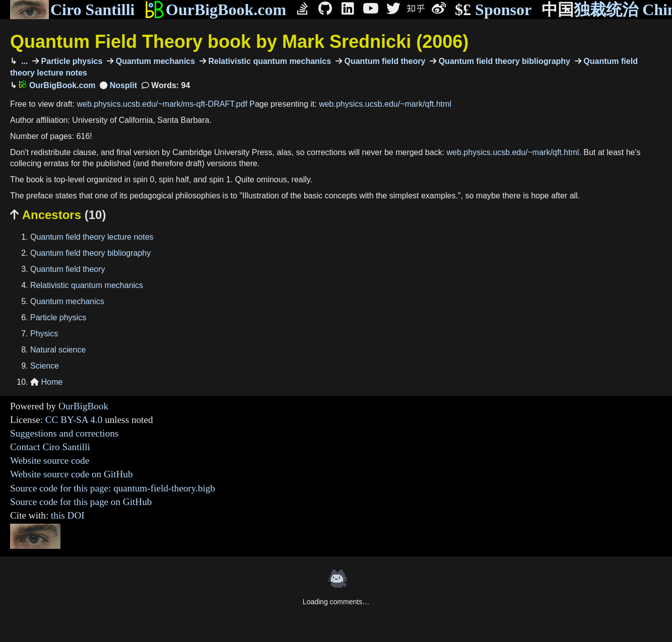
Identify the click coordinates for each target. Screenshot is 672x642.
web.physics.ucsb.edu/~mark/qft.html (385, 104)
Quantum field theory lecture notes (92, 237)
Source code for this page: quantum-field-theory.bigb (113, 488)
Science (45, 366)
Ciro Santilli (72, 10)
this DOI (68, 515)
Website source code (50, 460)
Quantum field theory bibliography (503, 61)
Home (46, 382)
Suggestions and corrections (64, 433)
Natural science (58, 350)
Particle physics (71, 61)
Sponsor (493, 10)
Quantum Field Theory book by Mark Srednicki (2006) (239, 42)
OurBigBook (83, 406)
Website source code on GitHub (72, 474)
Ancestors (58, 215)
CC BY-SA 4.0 (74, 420)
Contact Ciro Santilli (50, 447)
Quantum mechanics (154, 61)
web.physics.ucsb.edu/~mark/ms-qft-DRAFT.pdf (162, 104)
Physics (44, 334)
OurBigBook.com (215, 10)
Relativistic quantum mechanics (268, 61)
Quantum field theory (384, 61)
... (23, 61)
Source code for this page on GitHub (81, 502)
